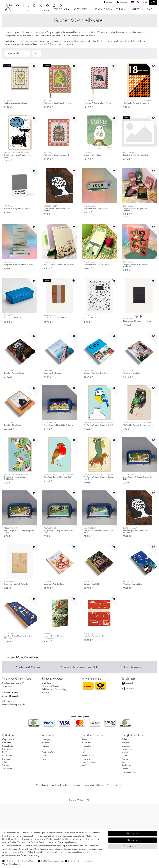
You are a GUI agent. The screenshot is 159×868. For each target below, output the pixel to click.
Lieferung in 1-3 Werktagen (30, 667)
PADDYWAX (16, 102)
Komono (46, 743)
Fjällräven (86, 743)
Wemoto (6, 765)
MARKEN (136, 9)
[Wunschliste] (145, 2)
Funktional (87, 861)
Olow (5, 762)
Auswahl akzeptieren (133, 846)
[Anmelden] (108, 2)
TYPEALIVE (95, 317)
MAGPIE (60, 636)
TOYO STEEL (14, 317)
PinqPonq (86, 759)
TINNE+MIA (17, 583)
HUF (5, 752)
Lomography (127, 749)
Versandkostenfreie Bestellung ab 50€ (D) (81, 667)
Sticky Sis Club (48, 752)
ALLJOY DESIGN (59, 424)
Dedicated (7, 743)
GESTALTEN (14, 372)
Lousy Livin (7, 756)
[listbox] (99, 81)
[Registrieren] (122, 2)
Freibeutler (86, 746)
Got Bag (85, 749)
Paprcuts (46, 746)
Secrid (45, 749)
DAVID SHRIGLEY (60, 208)
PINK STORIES (136, 154)
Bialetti (124, 739)
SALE (150, 9)
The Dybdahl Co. (129, 772)
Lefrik (84, 752)
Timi (44, 759)
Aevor (84, 739)
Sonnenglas (126, 762)
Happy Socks (8, 749)
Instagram (129, 688)
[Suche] (139, 2)
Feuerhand (126, 743)
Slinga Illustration (95, 207)
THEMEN (121, 9)
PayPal (73, 861)
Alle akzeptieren (132, 834)
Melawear (6, 759)
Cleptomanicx (8, 739)
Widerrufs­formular (60, 785)
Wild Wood (7, 769)
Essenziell (11, 861)
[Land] (132, 2)
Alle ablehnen (132, 840)
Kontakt (45, 693)
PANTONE (17, 207)
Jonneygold (47, 739)
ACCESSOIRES (80, 9)
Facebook (129, 683)
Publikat (125, 759)
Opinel (125, 756)
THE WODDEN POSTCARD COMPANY (138, 102)
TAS (44, 756)
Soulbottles (126, 765)
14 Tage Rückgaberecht (133, 667)
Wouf (84, 765)
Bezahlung (47, 683)
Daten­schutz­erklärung (94, 785)
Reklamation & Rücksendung (54, 689)
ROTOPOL (92, 154)
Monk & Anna (88, 756)
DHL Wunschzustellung (53, 861)
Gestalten (126, 746)
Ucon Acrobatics (89, 762)
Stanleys (125, 769)
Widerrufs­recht (42, 785)
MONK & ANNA (57, 317)
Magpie (125, 752)
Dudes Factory (8, 746)
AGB (109, 785)
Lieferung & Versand (50, 686)
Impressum (76, 785)
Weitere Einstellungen (11, 864)
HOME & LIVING (102, 9)
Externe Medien (29, 861)
